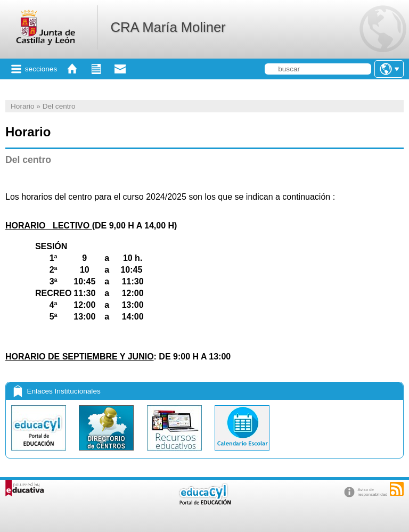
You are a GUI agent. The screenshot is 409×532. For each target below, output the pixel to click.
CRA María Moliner (168, 27)
